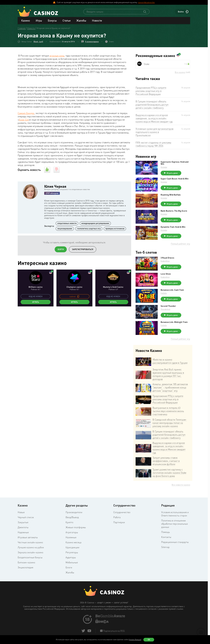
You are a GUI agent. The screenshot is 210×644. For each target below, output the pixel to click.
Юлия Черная (55, 187)
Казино (25, 22)
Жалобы (81, 22)
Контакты (166, 538)
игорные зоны (57, 57)
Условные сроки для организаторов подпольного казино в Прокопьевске (155, 133)
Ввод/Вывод (72, 518)
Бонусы (52, 22)
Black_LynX (38, 43)
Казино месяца (73, 543)
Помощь (165, 533)
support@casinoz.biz (146, 2)
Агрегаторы (72, 533)
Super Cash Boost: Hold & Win (175, 180)
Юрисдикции (72, 548)
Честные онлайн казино (30, 543)
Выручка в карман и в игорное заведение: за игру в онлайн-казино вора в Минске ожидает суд (154, 119)
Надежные (23, 533)
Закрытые (23, 523)
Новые (21, 513)
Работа (117, 518)
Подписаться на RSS (114, 632)
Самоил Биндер (26, 114)
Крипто (69, 523)
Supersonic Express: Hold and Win (175, 164)
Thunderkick (165, 310)
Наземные (71, 538)
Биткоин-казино (26, 563)
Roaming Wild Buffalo (171, 196)
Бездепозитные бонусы (30, 558)
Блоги (69, 568)
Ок (149, 640)
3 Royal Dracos (167, 259)
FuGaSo (164, 294)
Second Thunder (168, 307)
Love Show (166, 275)
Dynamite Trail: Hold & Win (173, 228)
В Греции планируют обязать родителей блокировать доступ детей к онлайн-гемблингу (152, 106)
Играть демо (172, 174)
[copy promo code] (78, 297)
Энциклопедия (25, 568)
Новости (97, 22)
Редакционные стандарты (175, 543)
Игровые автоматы (28, 538)
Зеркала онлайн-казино (30, 553)
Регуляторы (72, 553)
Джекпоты (23, 528)
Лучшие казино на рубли (31, 548)
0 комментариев (92, 43)
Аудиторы (71, 558)
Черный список (26, 518)
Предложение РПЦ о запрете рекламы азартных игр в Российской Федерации (151, 92)
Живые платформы (76, 528)
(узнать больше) (135, 640)
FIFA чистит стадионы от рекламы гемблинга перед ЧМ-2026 (153, 145)
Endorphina (165, 262)
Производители (74, 513)
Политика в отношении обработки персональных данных (174, 525)
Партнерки (119, 523)
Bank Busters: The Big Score (174, 212)
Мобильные (72, 563)
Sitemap (165, 548)
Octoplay (164, 168)
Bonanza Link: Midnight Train (174, 323)
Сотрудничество (122, 513)
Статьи (66, 22)
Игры (39, 22)
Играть (36, 303)
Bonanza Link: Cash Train (172, 291)
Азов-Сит (24, 121)
